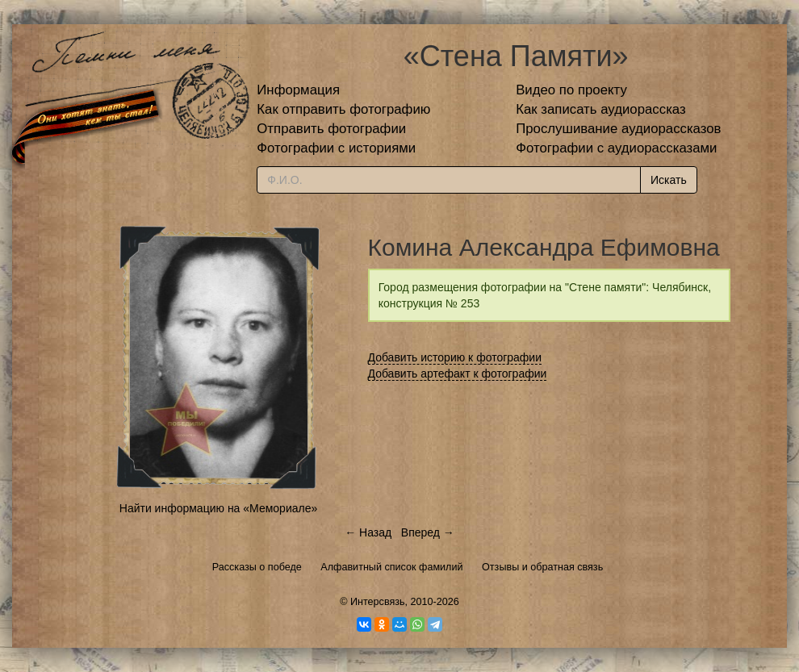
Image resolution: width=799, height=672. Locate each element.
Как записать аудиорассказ (601, 109)
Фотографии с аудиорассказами (616, 148)
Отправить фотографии (331, 129)
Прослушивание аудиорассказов (618, 129)
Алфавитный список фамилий (391, 567)
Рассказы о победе (257, 567)
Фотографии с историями (336, 148)
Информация (298, 90)
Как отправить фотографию (343, 109)
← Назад (368, 532)
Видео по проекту (571, 90)
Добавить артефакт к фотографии (458, 374)
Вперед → (428, 532)
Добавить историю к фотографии (455, 357)
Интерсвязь (378, 602)
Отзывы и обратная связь (542, 567)
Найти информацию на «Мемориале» (218, 508)
